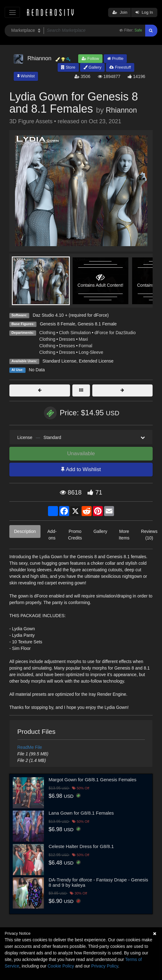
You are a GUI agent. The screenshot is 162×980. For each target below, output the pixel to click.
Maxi (83, 339)
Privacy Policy (105, 966)
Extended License (96, 361)
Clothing (47, 333)
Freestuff (120, 67)
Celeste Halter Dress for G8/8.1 (81, 846)
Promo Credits (75, 535)
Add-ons (52, 535)
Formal (86, 346)
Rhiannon (121, 110)
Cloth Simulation (75, 333)
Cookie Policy (61, 966)
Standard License (59, 361)
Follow (90, 59)
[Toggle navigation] (12, 12)
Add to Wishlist (81, 469)
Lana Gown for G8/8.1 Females (81, 813)
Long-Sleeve (91, 352)
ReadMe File (30, 747)
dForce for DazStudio (115, 333)
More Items (124, 535)
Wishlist (26, 76)
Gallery (93, 67)
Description (25, 531)
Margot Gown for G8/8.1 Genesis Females (93, 780)
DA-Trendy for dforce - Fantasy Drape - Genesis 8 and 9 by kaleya (98, 882)
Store (68, 67)
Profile (115, 59)
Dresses (67, 339)
